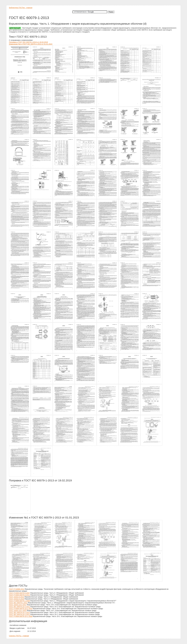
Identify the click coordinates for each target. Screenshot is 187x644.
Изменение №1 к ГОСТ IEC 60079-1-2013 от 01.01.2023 (31, 44)
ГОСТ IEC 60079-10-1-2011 (19, 614)
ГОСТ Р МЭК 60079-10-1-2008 (21, 616)
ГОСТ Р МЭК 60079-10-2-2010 (21, 609)
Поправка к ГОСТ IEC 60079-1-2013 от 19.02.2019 (28, 42)
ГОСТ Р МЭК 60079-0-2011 (19, 595)
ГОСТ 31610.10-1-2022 (18, 610)
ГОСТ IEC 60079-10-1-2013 (19, 612)
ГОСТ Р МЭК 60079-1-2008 (19, 601)
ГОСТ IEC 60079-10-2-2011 (19, 607)
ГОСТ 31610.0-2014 (17, 597)
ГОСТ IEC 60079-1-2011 (18, 603)
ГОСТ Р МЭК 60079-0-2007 (19, 593)
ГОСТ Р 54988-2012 (17, 589)
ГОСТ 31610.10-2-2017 (18, 605)
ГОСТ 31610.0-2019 (17, 599)
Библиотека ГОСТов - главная (21, 8)
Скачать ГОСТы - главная (19, 636)
